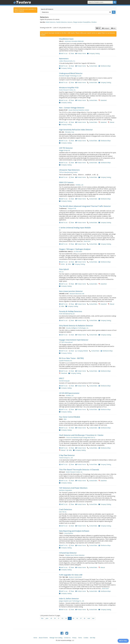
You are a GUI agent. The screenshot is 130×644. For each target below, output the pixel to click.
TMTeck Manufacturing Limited (68, 172)
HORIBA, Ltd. (79, 185)
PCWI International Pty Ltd (67, 314)
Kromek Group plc (64, 381)
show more (87, 241)
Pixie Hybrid (64, 269)
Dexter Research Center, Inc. (67, 90)
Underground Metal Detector (71, 73)
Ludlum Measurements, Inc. (67, 61)
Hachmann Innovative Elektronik (74, 41)
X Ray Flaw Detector (67, 455)
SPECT (62, 378)
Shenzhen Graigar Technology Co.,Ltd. (70, 76)
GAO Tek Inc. (63, 512)
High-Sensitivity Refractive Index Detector (76, 130)
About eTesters (43, 638)
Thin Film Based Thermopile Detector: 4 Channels (79, 470)
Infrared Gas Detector (68, 553)
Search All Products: (47, 9)
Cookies (86, 638)
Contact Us (67, 638)
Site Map (93, 638)
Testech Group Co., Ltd (66, 458)
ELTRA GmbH (78, 251)
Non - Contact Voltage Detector (72, 108)
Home (35, 638)
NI (60, 230)
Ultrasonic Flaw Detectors (69, 170)
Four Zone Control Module (70, 417)
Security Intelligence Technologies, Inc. (77, 328)
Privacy (74, 638)
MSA (65, 419)
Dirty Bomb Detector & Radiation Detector (76, 326)
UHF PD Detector (66, 148)
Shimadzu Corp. (70, 132)
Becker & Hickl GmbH (75, 577)
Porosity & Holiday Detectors (71, 311)
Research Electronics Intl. (77, 294)
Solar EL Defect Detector (69, 599)
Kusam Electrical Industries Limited (79, 110)
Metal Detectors (51, 22)
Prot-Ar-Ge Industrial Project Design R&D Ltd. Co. (81, 438)
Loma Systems (69, 533)
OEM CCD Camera (66, 182)
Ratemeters (64, 59)
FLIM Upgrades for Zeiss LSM (71, 575)
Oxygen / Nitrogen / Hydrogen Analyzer (75, 249)
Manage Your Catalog (56, 638)
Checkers (94, 22)
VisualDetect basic (66, 39)
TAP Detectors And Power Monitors (73, 488)
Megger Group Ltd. (65, 150)
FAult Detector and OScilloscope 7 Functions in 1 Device (81, 435)
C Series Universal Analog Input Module (75, 228)
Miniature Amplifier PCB (69, 88)
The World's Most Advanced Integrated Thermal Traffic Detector (85, 206)
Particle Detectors (61, 22)
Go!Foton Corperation (65, 490)
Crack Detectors (65, 509)
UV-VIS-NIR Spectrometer (69, 393)
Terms (80, 638)
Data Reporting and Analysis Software (74, 531)
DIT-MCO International (66, 342)
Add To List (64, 53)
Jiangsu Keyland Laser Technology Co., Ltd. (72, 601)
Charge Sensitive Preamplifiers (82, 22)
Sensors (70, 22)
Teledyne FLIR (72, 208)
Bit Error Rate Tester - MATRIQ (71, 358)
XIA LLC (61, 272)
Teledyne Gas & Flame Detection (75, 555)
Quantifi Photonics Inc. (66, 361)
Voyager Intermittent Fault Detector (74, 340)
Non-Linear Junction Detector (71, 291)
